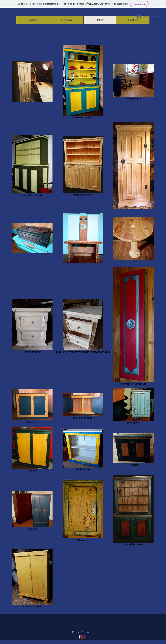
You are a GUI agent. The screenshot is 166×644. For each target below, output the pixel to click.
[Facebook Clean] (80, 637)
